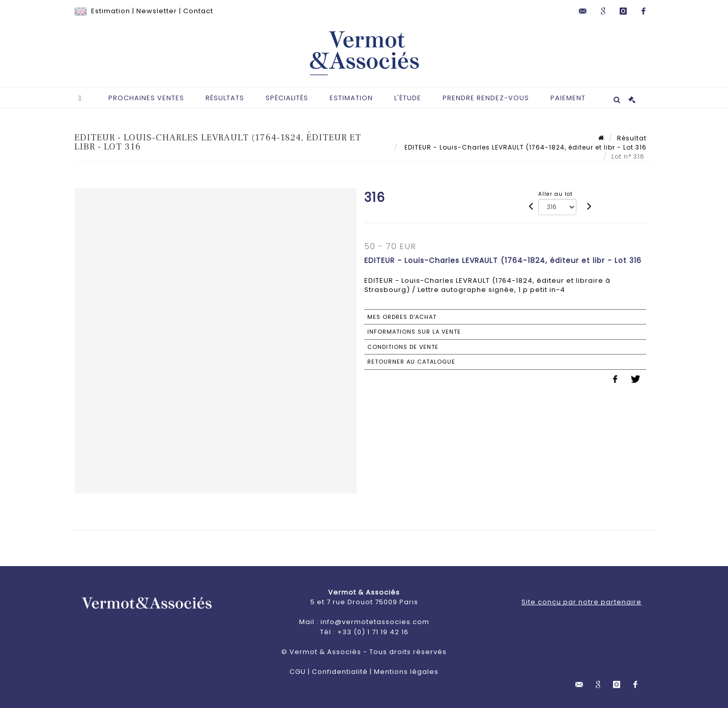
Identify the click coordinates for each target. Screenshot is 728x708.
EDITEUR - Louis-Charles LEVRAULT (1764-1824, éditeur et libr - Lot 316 (525, 147)
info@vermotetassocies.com (375, 622)
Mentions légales (406, 672)
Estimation (111, 11)
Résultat (632, 138)
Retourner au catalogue (411, 362)
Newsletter (157, 11)
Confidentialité (340, 672)
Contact (198, 11)
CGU (298, 672)
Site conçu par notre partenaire (581, 602)
